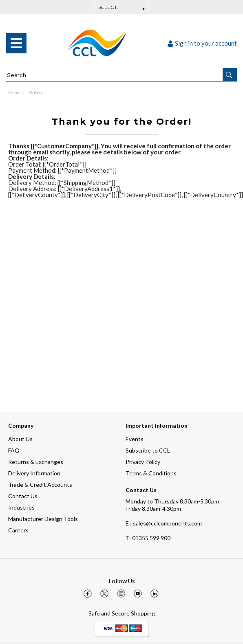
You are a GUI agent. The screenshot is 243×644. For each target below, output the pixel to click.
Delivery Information (34, 473)
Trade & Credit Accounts (40, 485)
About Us (20, 439)
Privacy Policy (143, 462)
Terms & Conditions (151, 473)
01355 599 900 (148, 538)
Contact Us (23, 496)
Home (14, 92)
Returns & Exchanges (36, 462)
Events (135, 439)
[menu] (16, 43)
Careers (18, 530)
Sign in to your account (202, 43)
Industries (21, 507)
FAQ (14, 450)
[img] (88, 593)
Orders (35, 92)
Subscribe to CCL (148, 450)
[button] (230, 75)
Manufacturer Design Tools (43, 519)
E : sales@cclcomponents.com (164, 523)
